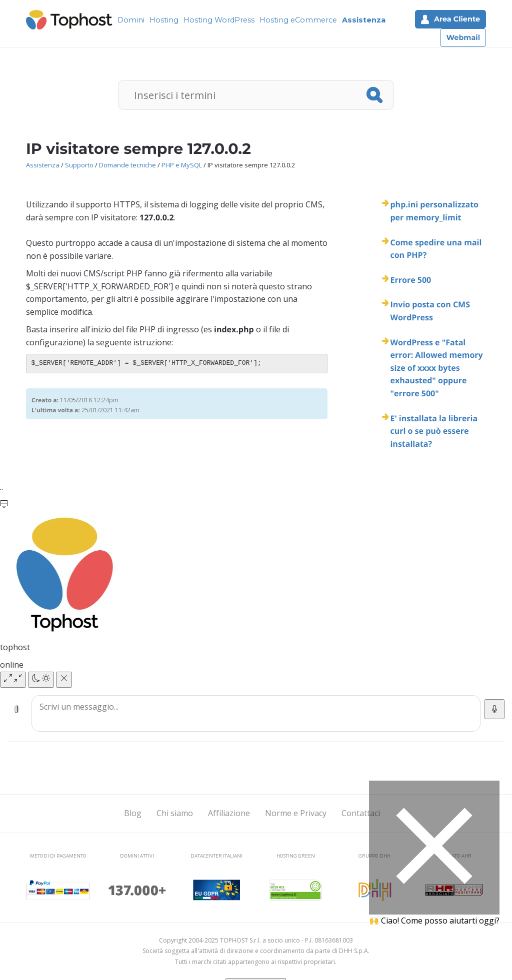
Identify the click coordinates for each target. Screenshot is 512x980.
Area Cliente (450, 19)
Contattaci (361, 813)
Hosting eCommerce (298, 20)
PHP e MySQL (182, 165)
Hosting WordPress (219, 20)
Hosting (164, 20)
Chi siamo (175, 813)
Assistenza (364, 20)
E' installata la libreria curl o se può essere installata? (434, 431)
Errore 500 (410, 280)
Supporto (79, 165)
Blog (133, 813)
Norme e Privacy (296, 813)
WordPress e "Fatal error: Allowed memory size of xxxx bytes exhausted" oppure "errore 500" (436, 368)
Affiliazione (229, 813)
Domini (131, 20)
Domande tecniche (127, 165)
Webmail (463, 37)
